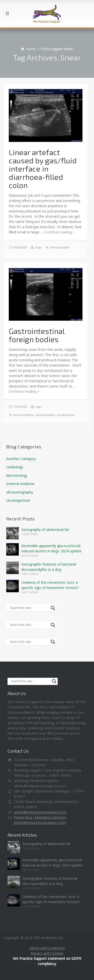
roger (38, 247)
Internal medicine (24, 415)
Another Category (21, 459)
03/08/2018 (20, 247)
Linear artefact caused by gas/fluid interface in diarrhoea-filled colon (43, 169)
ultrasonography (60, 247)
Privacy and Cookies (47, 953)
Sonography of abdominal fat (45, 530)
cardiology (15, 467)
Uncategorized (66, 415)
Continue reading (58, 232)
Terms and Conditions (47, 948)
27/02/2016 (20, 407)
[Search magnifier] (53, 608)
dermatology (17, 475)
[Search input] (29, 608)
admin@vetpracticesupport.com (40, 812)
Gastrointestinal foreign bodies (37, 335)
